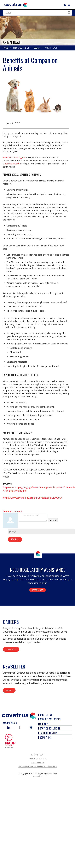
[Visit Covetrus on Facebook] (20, 728)
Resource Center (21, 48)
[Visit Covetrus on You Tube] (31, 728)
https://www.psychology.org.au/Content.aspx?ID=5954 (33, 498)
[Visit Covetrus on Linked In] (9, 728)
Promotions (45, 737)
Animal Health (52, 48)
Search (15, 539)
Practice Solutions (49, 728)
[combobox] (37, 13)
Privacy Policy (38, 763)
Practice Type (46, 715)
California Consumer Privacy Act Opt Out (37, 767)
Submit (53, 520)
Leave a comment (13, 511)
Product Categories (49, 719)
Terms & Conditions (38, 759)
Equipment (44, 724)
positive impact (12, 164)
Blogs (37, 48)
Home (6, 48)
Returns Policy (38, 755)
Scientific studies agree (14, 157)
